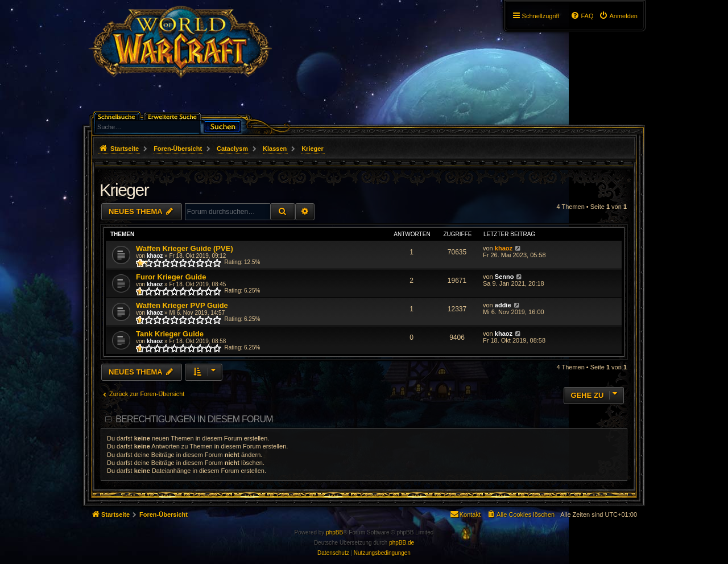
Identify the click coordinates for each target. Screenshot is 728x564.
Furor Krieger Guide (171, 277)
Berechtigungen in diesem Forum (194, 419)
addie (503, 305)
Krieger (124, 190)
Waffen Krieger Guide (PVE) (185, 248)
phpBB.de (402, 543)
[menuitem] (618, 16)
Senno (504, 277)
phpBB (334, 532)
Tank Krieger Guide (170, 334)
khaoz (155, 256)
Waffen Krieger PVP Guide (182, 305)
